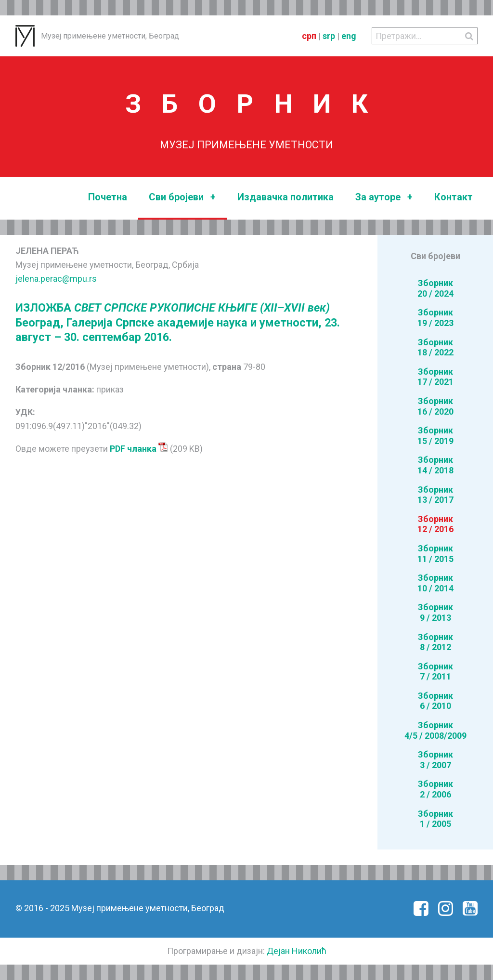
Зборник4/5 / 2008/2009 (435, 730)
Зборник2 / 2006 (435, 789)
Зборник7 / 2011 (435, 672)
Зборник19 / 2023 (435, 318)
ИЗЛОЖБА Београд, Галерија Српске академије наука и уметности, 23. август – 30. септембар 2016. (178, 322)
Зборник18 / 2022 (435, 347)
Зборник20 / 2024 (435, 288)
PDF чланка (139, 449)
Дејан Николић (297, 951)
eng (349, 36)
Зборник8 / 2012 (435, 642)
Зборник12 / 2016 (435, 524)
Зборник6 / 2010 (435, 701)
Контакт (454, 197)
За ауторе (384, 197)
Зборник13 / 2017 (435, 495)
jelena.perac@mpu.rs (56, 279)
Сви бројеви (182, 197)
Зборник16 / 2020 (435, 406)
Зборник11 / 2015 (435, 554)
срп (309, 36)
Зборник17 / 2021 (435, 377)
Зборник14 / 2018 (435, 465)
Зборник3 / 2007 (435, 760)
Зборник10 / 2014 (435, 583)
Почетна (108, 197)
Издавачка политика (285, 197)
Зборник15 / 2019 (435, 436)
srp (329, 36)
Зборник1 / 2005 (435, 819)
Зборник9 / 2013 (435, 612)
